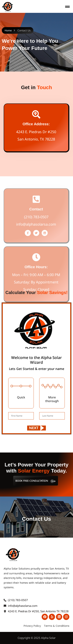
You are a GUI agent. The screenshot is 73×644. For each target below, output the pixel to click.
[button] (67, 7)
